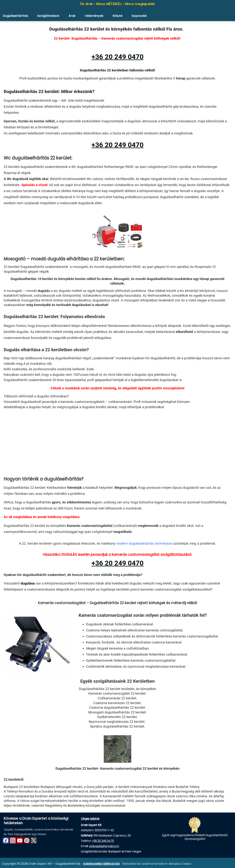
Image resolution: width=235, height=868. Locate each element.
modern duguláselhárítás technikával (144, 543)
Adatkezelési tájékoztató (101, 864)
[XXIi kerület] (117, 444)
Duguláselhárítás (15, 16)
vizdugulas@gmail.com (104, 846)
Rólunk (117, 16)
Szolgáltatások (48, 16)
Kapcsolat (139, 16)
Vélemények (94, 16)
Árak (72, 16)
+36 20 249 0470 (103, 841)
